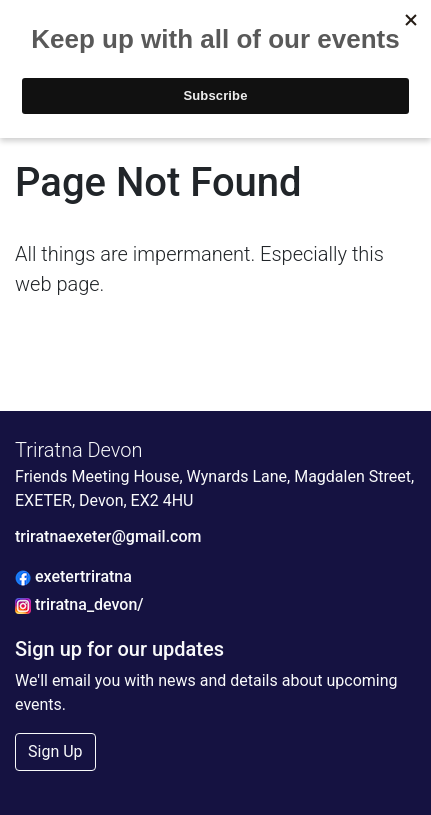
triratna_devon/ (79, 604)
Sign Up (55, 751)
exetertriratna (73, 576)
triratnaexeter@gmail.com (108, 536)
